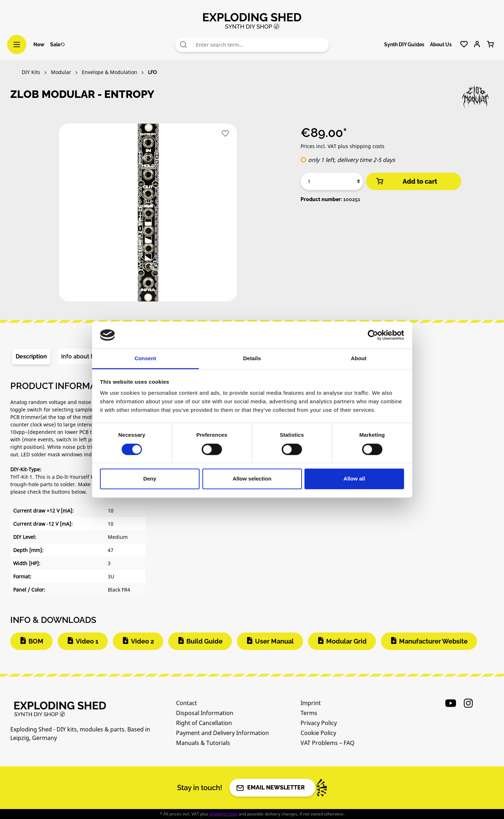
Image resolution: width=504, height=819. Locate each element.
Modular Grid (346, 641)
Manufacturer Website (433, 641)
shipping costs (224, 814)
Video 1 (87, 641)
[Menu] (17, 44)
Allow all (354, 479)
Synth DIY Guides (404, 44)
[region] (148, 215)
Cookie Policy (318, 733)
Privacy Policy (319, 723)
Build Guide (205, 641)
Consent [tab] (145, 359)
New (39, 44)
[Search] (184, 45)
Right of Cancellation (204, 723)
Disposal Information (205, 713)
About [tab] (359, 359)
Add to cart (406, 181)
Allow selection (252, 479)
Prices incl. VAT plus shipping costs (343, 146)
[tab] (31, 357)
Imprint (311, 703)
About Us (441, 44)
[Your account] (477, 44)
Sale (58, 44)
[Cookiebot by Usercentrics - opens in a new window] (373, 335)
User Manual (274, 641)
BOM (36, 641)
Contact (187, 703)
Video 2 (142, 641)
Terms (309, 713)
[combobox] (261, 45)
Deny (150, 479)
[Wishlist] (464, 44)
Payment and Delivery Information (222, 733)
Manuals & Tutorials (203, 743)
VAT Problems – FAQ (328, 743)
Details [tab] (252, 359)
